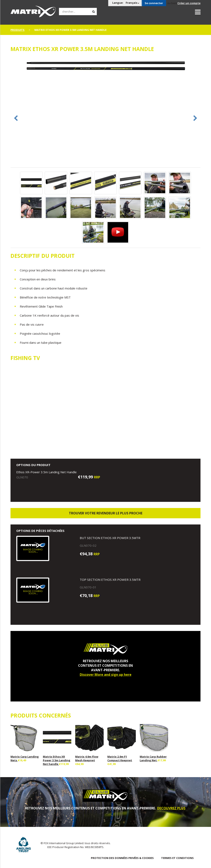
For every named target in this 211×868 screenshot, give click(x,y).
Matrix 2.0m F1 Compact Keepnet (120, 758)
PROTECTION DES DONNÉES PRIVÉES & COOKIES (122, 858)
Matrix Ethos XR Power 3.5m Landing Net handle (57, 760)
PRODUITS (18, 30)
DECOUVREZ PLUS (171, 808)
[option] (105, 66)
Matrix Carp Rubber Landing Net (153, 758)
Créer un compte (189, 3)
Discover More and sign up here (106, 675)
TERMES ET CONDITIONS (177, 858)
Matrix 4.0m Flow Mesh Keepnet (87, 758)
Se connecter (154, 3)
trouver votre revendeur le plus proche (106, 513)
